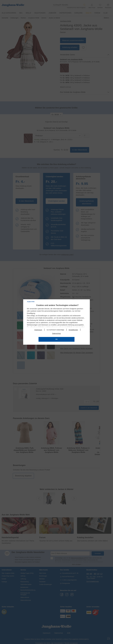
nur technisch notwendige (55, 330)
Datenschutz (56, 333)
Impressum (38, 330)
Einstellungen (73, 330)
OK (56, 339)
